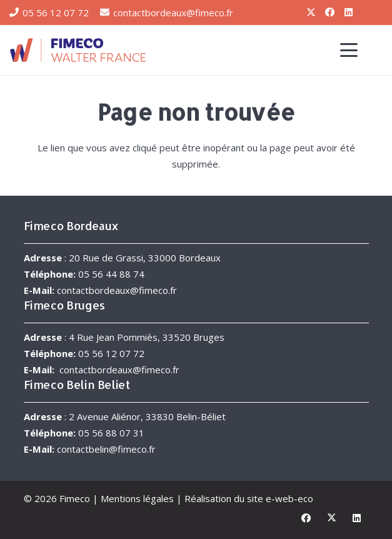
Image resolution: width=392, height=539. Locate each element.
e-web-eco (289, 498)
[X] (311, 13)
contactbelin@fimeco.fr (106, 449)
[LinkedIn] (348, 13)
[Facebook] (329, 13)
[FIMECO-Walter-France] (78, 50)
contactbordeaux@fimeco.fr (117, 290)
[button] (349, 50)
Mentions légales (137, 498)
